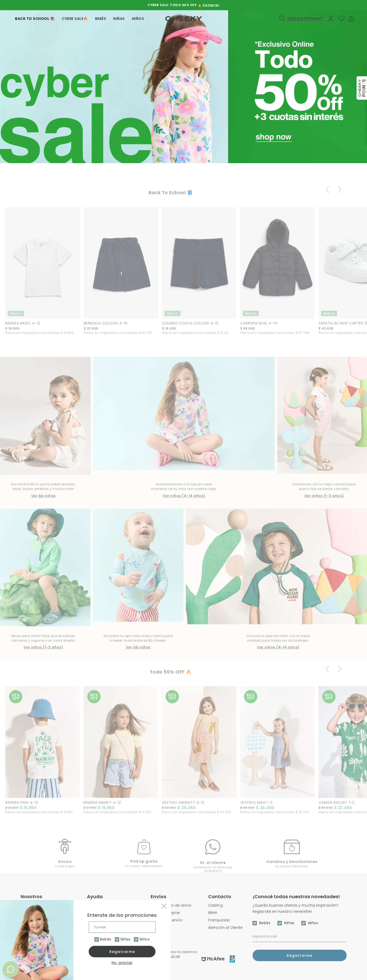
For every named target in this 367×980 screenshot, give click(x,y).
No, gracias (122, 963)
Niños (146, 939)
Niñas (126, 939)
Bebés (105, 939)
